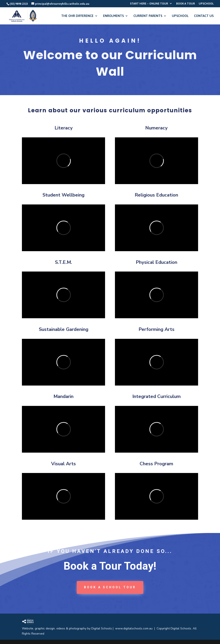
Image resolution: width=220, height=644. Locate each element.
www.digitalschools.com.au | (136, 628)
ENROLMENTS (113, 16)
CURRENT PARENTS (148, 16)
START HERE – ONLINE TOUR (149, 4)
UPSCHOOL (206, 4)
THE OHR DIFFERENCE (77, 16)
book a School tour (110, 587)
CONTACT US (204, 16)
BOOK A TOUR (186, 4)
